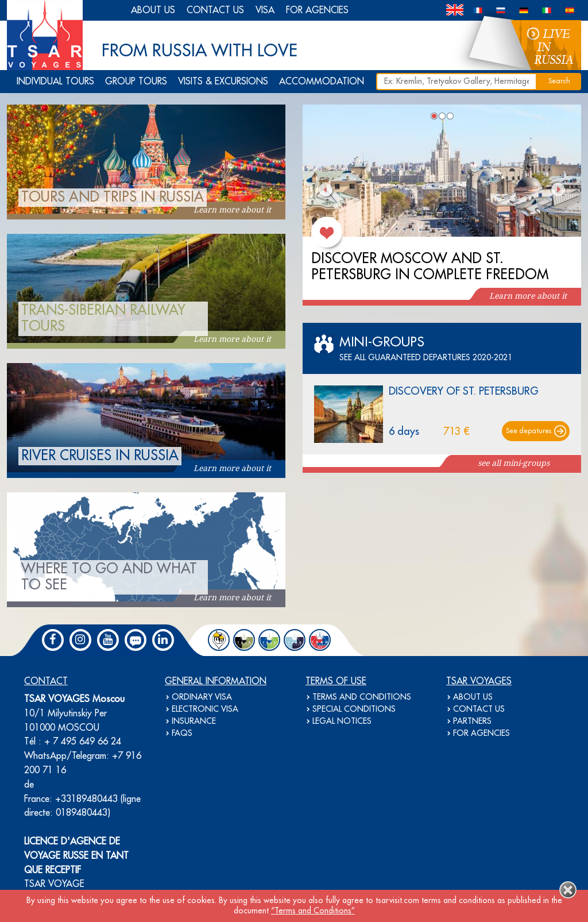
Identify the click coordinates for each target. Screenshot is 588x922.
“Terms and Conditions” (313, 911)
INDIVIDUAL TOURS (55, 82)
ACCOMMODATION (322, 82)
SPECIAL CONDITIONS (354, 709)
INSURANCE (194, 722)
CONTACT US (215, 10)
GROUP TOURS (136, 82)
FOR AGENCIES (317, 10)
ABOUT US (153, 10)
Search (559, 81)
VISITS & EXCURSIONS (223, 82)
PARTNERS (472, 722)
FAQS (182, 734)
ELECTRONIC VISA (205, 709)
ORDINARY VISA (202, 697)
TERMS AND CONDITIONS (362, 697)
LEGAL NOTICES (342, 722)
